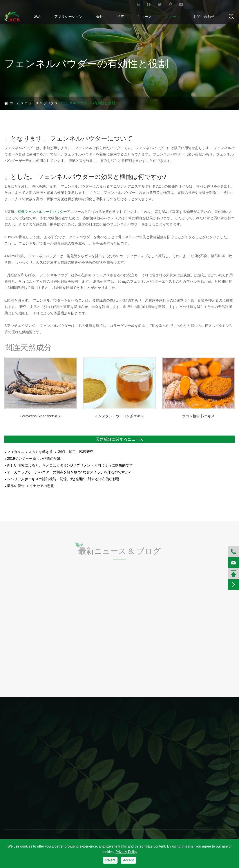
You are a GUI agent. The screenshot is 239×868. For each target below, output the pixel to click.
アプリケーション (68, 17)
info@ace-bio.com (22, 5)
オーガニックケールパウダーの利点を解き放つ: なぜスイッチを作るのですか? (69, 472)
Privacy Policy (127, 852)
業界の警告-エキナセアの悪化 (30, 486)
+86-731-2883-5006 (86, 5)
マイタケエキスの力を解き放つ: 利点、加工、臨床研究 (50, 452)
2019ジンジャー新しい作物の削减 (34, 459)
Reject (110, 860)
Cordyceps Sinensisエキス (41, 416)
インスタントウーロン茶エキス (119, 416)
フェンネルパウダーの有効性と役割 (87, 103)
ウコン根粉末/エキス (198, 416)
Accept (128, 860)
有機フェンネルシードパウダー (42, 212)
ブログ (49, 103)
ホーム (15, 103)
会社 (100, 17)
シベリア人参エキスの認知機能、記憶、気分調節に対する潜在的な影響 (63, 479)
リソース (145, 17)
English (223, 5)
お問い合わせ (204, 17)
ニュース (172, 17)
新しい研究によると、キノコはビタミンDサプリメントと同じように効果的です (70, 465)
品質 (120, 17)
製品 (37, 17)
